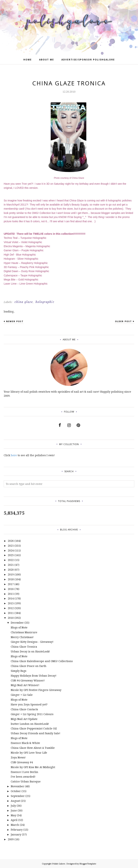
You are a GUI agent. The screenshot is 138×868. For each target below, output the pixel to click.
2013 (11, 603)
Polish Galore (59, 864)
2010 (11, 618)
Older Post (123, 321)
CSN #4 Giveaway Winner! (28, 680)
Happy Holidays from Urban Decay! (34, 676)
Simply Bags (19, 671)
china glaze (24, 302)
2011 (11, 613)
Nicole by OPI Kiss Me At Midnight (33, 767)
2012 (11, 608)
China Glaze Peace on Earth (29, 666)
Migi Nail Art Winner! (25, 685)
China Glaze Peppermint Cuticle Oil (34, 728)
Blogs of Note (19, 627)
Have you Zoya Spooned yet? (29, 704)
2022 (11, 560)
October (16, 791)
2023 (11, 555)
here (14, 455)
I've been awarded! (23, 777)
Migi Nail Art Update (24, 719)
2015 (11, 594)
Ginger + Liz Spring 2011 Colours (32, 714)
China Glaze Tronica (24, 647)
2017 (11, 584)
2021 (11, 565)
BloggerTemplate (88, 864)
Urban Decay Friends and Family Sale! (36, 733)
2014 (11, 598)
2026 (11, 541)
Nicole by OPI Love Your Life (29, 753)
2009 (11, 839)
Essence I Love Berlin (24, 772)
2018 (11, 579)
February (17, 830)
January (16, 834)
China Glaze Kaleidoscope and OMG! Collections (42, 661)
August (15, 801)
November (17, 786)
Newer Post (15, 321)
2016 (11, 589)
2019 (11, 574)
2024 (11, 550)
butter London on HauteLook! (30, 724)
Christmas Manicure (24, 632)
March (15, 825)
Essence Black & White (25, 743)
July (13, 806)
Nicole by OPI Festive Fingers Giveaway (36, 690)
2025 (11, 546)
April (14, 820)
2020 (11, 570)
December (17, 623)
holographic (45, 302)
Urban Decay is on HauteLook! (30, 651)
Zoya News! (18, 757)
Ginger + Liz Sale (22, 695)
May (13, 815)
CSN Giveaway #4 (22, 762)
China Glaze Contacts (24, 709)
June (14, 810)
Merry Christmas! (22, 637)
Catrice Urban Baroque (26, 781)
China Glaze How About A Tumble (33, 748)
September (18, 796)
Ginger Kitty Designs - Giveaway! (32, 642)
